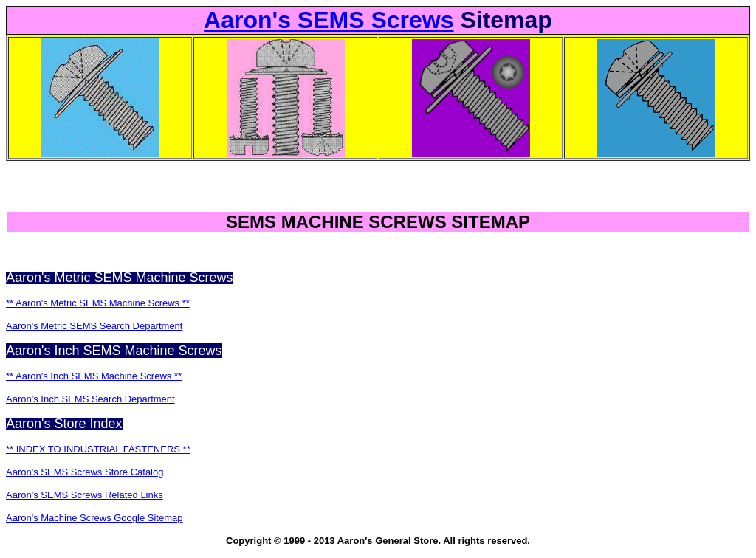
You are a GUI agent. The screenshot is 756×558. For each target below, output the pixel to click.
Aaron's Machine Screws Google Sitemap (94, 518)
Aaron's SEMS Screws (329, 20)
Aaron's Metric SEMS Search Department (94, 326)
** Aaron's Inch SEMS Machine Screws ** (94, 376)
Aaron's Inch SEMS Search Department (90, 399)
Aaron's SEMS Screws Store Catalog (85, 472)
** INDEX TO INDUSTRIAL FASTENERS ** (98, 449)
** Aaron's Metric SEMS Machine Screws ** (98, 303)
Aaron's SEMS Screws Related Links (85, 495)
